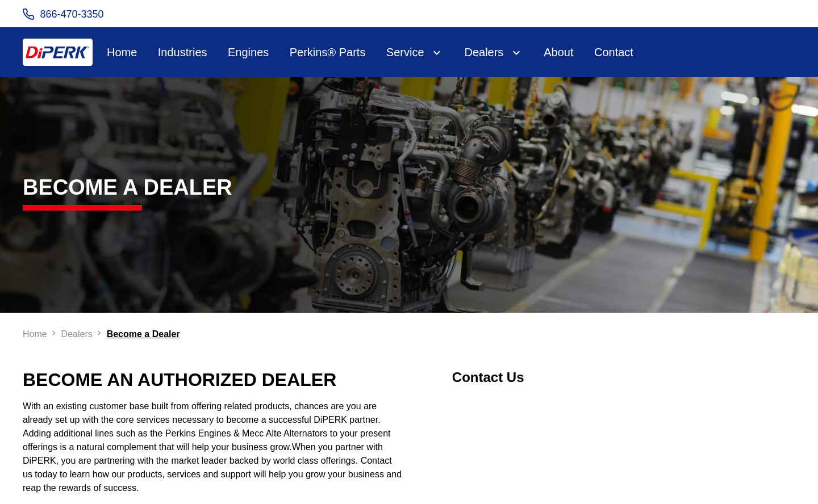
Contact (614, 52)
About (558, 52)
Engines (248, 52)
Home (122, 52)
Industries (183, 52)
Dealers (484, 52)
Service (405, 52)
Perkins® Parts (328, 52)
